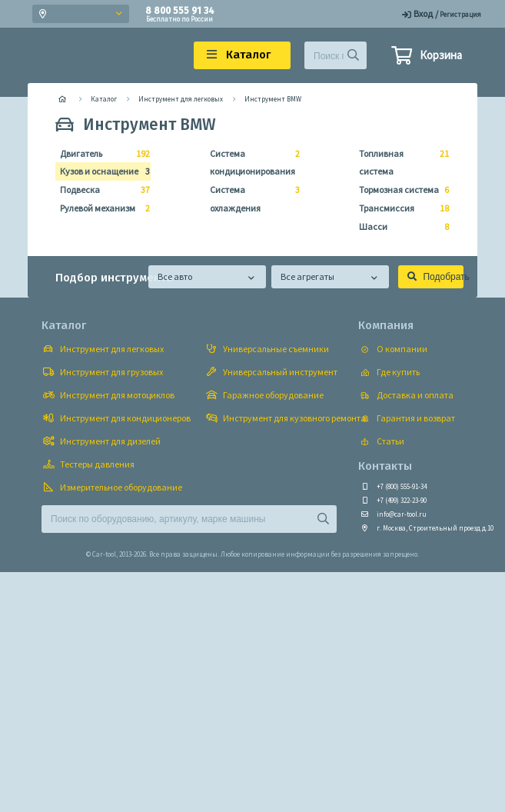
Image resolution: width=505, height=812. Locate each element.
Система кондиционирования (250, 161)
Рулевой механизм (100, 208)
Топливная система (399, 161)
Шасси (399, 227)
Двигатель (100, 154)
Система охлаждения (250, 197)
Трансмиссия (399, 208)
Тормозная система (399, 190)
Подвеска (100, 190)
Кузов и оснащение (100, 171)
